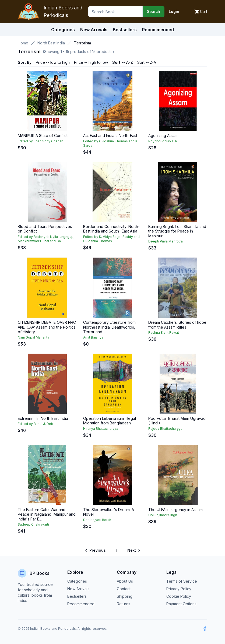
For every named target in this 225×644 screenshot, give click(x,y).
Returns (124, 604)
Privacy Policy (179, 589)
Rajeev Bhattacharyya (165, 429)
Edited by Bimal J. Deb (36, 424)
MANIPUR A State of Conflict (43, 136)
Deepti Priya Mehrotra (166, 241)
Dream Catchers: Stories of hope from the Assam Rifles (177, 325)
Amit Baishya (93, 337)
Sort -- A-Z (123, 62)
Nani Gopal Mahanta (34, 337)
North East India (51, 43)
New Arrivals (78, 589)
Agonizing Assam (163, 136)
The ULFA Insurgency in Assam (175, 510)
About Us (125, 581)
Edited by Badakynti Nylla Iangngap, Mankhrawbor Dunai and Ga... (46, 239)
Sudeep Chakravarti (33, 524)
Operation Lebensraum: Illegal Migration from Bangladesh (110, 421)
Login (174, 11)
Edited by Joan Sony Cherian (41, 141)
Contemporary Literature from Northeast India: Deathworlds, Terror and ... (109, 327)
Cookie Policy (179, 596)
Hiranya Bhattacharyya (101, 429)
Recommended (81, 604)
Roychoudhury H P (163, 141)
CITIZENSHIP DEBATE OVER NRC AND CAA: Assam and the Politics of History (47, 327)
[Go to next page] (133, 550)
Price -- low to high (53, 62)
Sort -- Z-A (147, 62)
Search (154, 11)
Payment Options (181, 604)
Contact (124, 589)
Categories (63, 30)
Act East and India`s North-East (110, 136)
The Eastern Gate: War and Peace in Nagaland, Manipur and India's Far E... (47, 514)
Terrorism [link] (82, 43)
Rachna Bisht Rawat (164, 332)
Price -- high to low (91, 62)
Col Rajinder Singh (163, 515)
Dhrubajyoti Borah (97, 520)
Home (23, 43)
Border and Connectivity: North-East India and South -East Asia (111, 229)
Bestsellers (77, 596)
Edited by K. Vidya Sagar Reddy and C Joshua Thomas (111, 239)
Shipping (125, 596)
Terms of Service (182, 581)
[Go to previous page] (96, 550)
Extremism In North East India (43, 418)
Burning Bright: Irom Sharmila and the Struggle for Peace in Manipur (177, 231)
